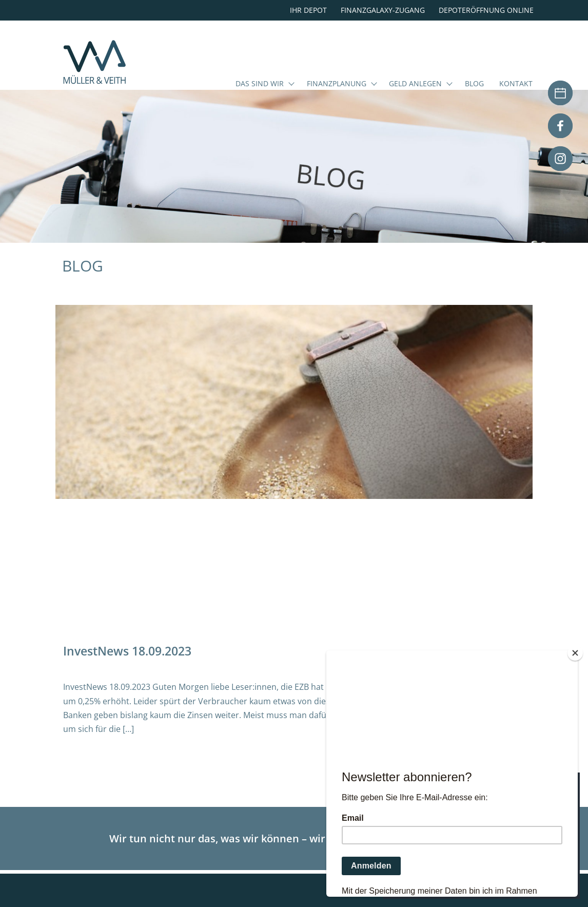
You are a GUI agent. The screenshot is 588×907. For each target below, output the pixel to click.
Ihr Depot (308, 10)
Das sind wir (260, 84)
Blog (474, 84)
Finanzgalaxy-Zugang (383, 10)
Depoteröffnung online (486, 10)
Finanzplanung (337, 84)
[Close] (575, 653)
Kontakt (516, 84)
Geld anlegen (415, 84)
